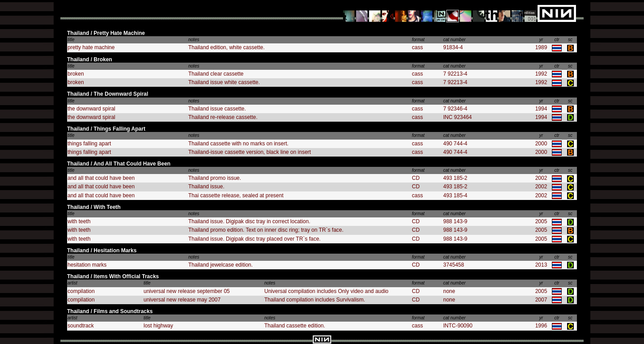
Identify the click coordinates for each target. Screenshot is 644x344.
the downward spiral (91, 109)
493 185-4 (455, 195)
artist (72, 283)
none (449, 291)
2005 (541, 221)
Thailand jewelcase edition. (220, 265)
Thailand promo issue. (215, 178)
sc (570, 40)
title (71, 40)
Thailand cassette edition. (295, 326)
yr (541, 40)
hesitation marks (87, 265)
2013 (541, 265)
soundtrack (81, 326)
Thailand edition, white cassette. (227, 47)
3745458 (454, 265)
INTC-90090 (458, 326)
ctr (557, 40)
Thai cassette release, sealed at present (236, 195)
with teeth (79, 221)
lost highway (158, 326)
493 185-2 (455, 178)
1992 (541, 74)
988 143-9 (455, 221)
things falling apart (89, 144)
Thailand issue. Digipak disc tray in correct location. (249, 221)
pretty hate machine (91, 47)
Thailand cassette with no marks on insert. (238, 144)
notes (194, 40)
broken (76, 74)
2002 (541, 178)
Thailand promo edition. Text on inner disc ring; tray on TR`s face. (266, 230)
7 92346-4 (455, 109)
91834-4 (453, 47)
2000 (541, 144)
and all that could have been (101, 178)
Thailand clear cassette (216, 74)
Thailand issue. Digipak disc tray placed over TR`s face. (254, 239)
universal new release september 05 (187, 291)
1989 (541, 47)
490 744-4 (455, 144)
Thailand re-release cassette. (223, 117)
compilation (81, 291)
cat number (454, 40)
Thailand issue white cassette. (224, 82)
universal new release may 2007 (182, 300)
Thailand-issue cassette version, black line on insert (250, 152)
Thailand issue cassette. (217, 109)
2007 (541, 300)
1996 (541, 326)
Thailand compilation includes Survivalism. (315, 300)
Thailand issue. (206, 187)
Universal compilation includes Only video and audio (326, 291)
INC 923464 (458, 117)
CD (416, 178)
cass (417, 47)
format (418, 40)
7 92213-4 (455, 74)
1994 (541, 109)
